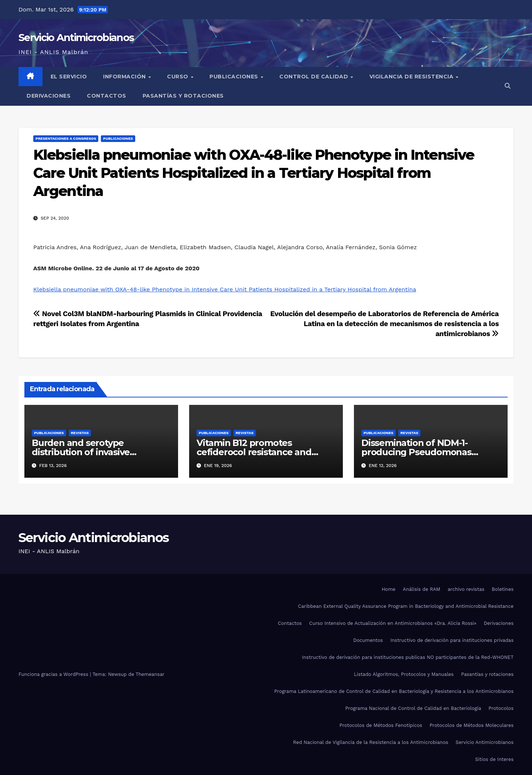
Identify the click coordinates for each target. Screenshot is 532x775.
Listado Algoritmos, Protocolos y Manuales (404, 674)
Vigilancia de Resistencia (412, 77)
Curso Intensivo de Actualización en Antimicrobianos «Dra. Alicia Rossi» (393, 623)
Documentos (368, 640)
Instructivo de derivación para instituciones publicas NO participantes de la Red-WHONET (408, 657)
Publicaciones (235, 77)
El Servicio (69, 77)
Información (125, 77)
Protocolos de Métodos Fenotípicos (381, 725)
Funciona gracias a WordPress (54, 674)
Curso (178, 77)
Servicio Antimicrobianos (76, 38)
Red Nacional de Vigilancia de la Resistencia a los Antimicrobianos (371, 742)
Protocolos (501, 708)
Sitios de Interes (494, 759)
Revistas (80, 433)
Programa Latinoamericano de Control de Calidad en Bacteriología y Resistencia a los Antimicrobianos (394, 691)
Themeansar (150, 674)
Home (388, 589)
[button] (508, 86)
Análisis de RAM (421, 589)
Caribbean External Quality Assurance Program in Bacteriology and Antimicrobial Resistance (406, 606)
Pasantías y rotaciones (183, 96)
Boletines (503, 589)
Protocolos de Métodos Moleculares (472, 725)
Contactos (107, 96)
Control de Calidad (315, 77)
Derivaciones (49, 96)
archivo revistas (466, 589)
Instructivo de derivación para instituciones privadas (452, 640)
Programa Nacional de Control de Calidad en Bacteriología (413, 708)
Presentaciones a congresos (66, 138)
